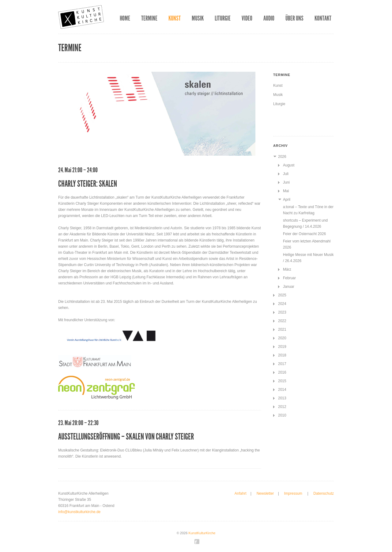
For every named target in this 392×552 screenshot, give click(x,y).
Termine (149, 18)
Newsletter (265, 493)
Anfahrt (241, 493)
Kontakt (323, 18)
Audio (269, 18)
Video (247, 18)
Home (125, 18)
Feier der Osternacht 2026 (304, 234)
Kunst (175, 18)
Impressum (294, 493)
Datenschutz (324, 493)
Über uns (294, 18)
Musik (198, 18)
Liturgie (223, 18)
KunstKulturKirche (202, 533)
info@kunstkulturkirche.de (79, 512)
